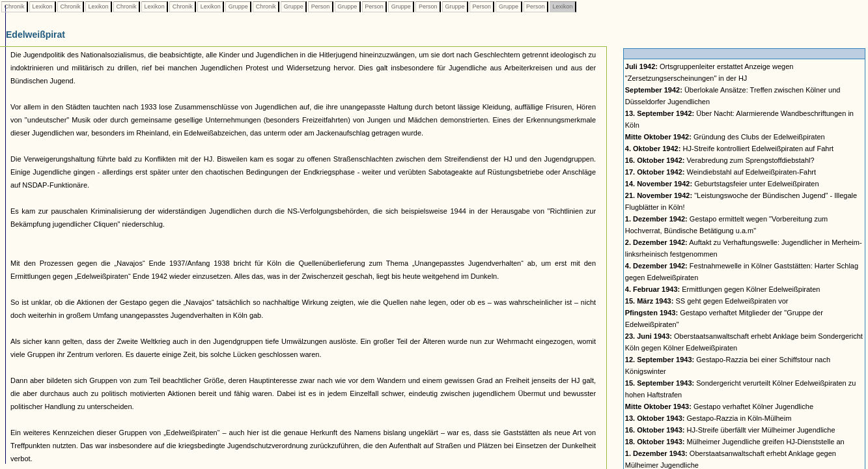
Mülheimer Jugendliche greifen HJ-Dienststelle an (735, 442)
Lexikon (42, 7)
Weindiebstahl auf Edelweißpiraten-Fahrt (721, 172)
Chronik (14, 7)
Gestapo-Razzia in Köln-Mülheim (708, 418)
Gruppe (238, 7)
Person (320, 7)
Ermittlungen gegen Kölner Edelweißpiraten (723, 289)
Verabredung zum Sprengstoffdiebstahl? (720, 160)
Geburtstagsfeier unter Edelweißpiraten (722, 184)
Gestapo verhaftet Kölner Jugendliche (719, 406)
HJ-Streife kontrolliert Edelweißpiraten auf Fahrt (729, 149)
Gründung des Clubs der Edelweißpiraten (725, 137)
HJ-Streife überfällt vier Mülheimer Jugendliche (730, 430)
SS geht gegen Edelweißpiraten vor (707, 301)
